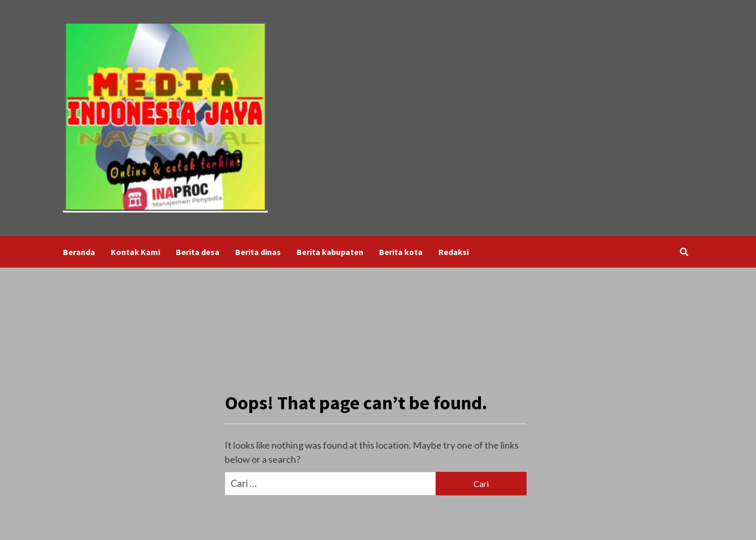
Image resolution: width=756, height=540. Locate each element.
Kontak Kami (135, 252)
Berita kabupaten (330, 252)
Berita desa (198, 252)
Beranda (79, 252)
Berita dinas (258, 252)
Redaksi (454, 252)
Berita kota (401, 252)
